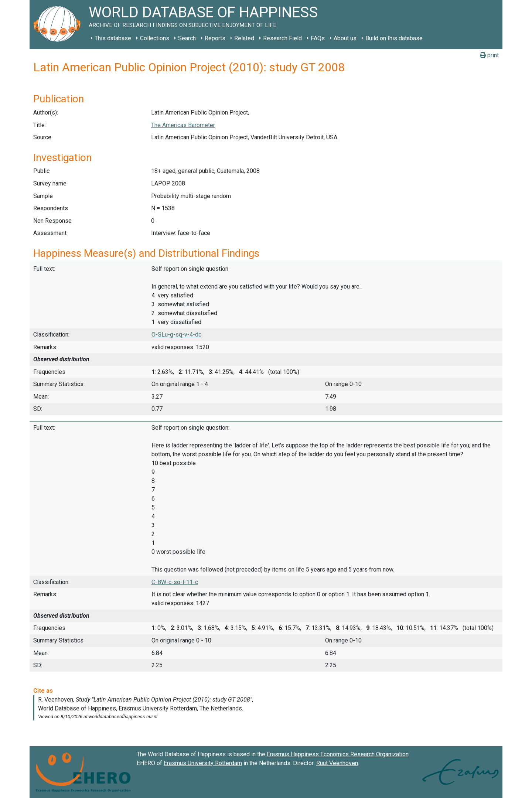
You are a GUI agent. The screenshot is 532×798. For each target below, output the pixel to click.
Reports (215, 38)
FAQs (318, 38)
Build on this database (394, 38)
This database (113, 38)
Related (244, 38)
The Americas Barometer (183, 125)
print (489, 55)
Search (187, 38)
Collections (155, 38)
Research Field (282, 38)
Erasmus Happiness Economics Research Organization (338, 754)
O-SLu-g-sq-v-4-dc (176, 335)
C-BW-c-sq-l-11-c (175, 582)
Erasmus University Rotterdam (203, 763)
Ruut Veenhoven (337, 763)
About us (345, 38)
